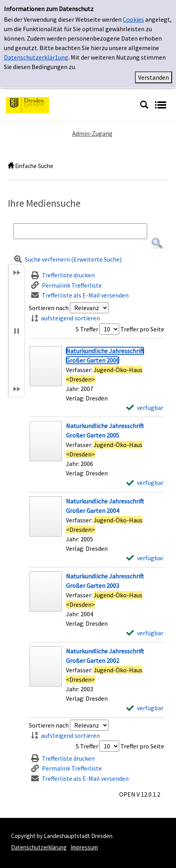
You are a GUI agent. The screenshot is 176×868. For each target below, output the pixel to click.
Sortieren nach (49, 308)
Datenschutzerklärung (39, 847)
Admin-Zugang (92, 133)
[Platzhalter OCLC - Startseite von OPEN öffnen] (70, 104)
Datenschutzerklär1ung (36, 57)
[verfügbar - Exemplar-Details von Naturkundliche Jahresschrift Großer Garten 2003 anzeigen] (145, 633)
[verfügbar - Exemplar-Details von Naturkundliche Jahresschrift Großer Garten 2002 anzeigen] (145, 708)
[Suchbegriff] (80, 231)
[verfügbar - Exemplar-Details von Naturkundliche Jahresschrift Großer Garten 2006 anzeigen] (145, 408)
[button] (157, 243)
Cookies (133, 19)
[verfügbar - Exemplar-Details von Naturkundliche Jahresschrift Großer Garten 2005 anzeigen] (145, 483)
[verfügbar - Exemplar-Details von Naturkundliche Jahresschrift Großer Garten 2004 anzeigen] (145, 558)
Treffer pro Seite (142, 329)
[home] (11, 166)
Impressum (84, 847)
